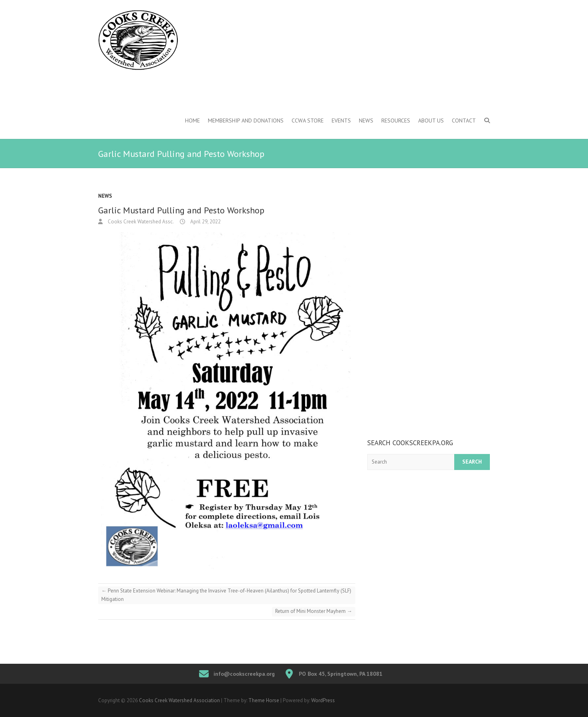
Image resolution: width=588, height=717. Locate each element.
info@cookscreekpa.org (244, 674)
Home (192, 121)
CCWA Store (308, 121)
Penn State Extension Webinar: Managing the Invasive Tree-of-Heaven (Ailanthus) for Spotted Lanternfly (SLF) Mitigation (226, 595)
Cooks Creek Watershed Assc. (140, 222)
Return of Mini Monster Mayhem (314, 611)
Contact (464, 121)
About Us (431, 121)
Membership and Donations (246, 121)
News (366, 121)
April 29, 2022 (205, 222)
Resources (396, 121)
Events (341, 121)
